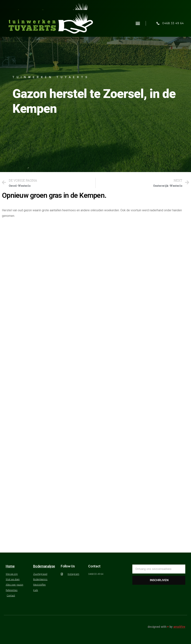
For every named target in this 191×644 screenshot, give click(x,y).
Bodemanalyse (44, 566)
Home (10, 566)
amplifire (179, 627)
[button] (138, 23)
